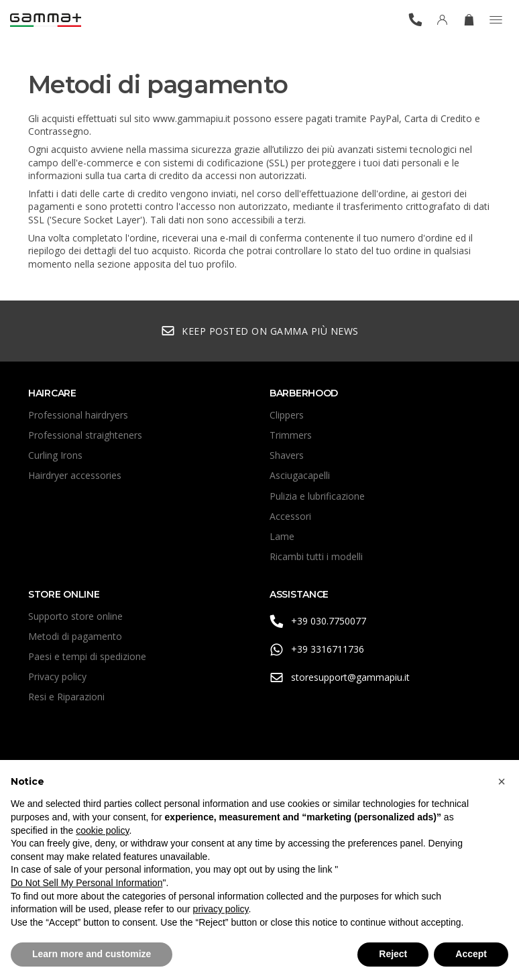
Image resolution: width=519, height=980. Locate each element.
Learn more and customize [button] (92, 954)
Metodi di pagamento (75, 636)
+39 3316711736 (317, 650)
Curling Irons (55, 455)
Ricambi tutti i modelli (316, 556)
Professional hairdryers (78, 415)
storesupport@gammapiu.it (340, 678)
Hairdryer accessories (75, 475)
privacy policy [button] (221, 909)
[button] (502, 781)
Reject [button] (393, 954)
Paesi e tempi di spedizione (87, 656)
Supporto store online (75, 616)
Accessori (290, 516)
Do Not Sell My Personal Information (86, 883)
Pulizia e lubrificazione (317, 496)
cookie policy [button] (102, 830)
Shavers (287, 455)
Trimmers (291, 435)
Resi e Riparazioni (66, 697)
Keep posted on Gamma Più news (260, 331)
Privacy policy (57, 676)
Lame (282, 536)
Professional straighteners (85, 435)
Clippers (287, 415)
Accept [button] (471, 954)
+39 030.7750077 (318, 621)
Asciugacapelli (300, 475)
